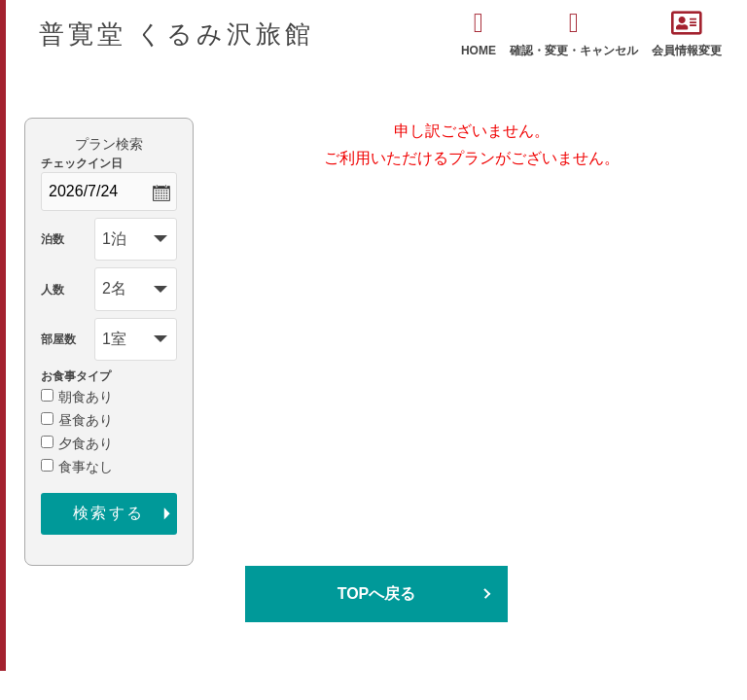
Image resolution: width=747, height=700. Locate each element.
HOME (479, 34)
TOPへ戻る (377, 594)
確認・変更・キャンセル (574, 34)
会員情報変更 (687, 34)
